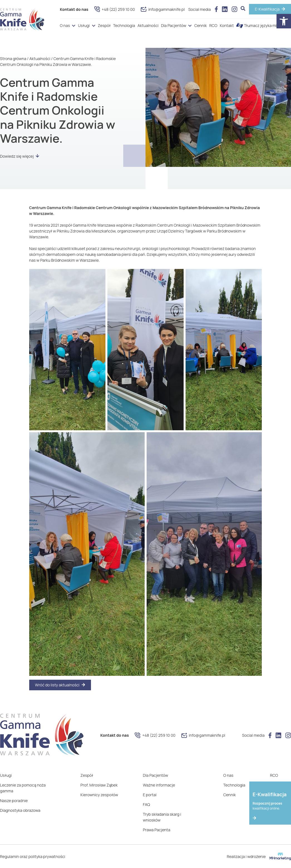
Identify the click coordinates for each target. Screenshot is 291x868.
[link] (284, 21)
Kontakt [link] (227, 25)
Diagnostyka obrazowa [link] (20, 810)
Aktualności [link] (148, 25)
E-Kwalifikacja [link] (267, 9)
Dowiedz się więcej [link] (20, 156)
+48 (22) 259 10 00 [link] (115, 9)
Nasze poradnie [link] (14, 801)
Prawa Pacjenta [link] (157, 830)
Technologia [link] (124, 25)
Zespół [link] (104, 25)
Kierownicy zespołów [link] (99, 795)
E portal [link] (150, 795)
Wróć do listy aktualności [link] (57, 685)
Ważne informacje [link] (159, 785)
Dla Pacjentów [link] (174, 25)
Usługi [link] (84, 25)
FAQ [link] (147, 804)
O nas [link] (65, 25)
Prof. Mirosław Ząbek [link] (99, 785)
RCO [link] (213, 25)
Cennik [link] (200, 25)
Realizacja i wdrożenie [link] (259, 856)
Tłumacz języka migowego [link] (264, 25)
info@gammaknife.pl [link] (163, 9)
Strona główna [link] (13, 59)
